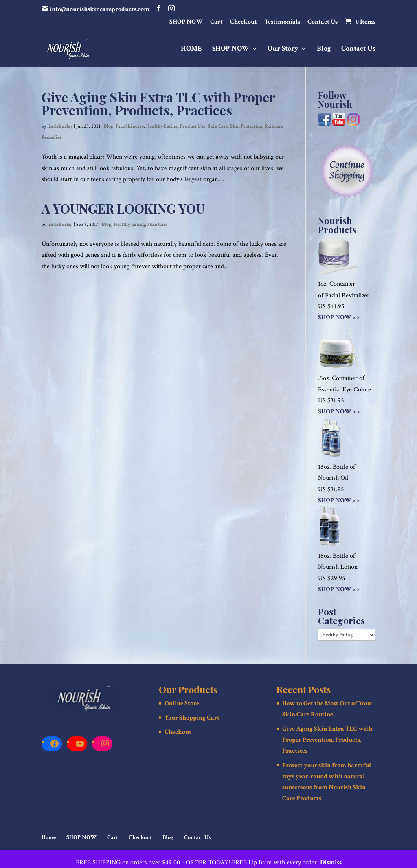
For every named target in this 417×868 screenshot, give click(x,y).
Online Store (182, 703)
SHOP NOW (186, 22)
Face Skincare (130, 126)
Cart (216, 22)
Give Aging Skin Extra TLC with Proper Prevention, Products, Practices (158, 103)
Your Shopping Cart (192, 718)
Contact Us (323, 22)
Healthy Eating (162, 126)
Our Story (283, 49)
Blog (324, 49)
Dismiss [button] (331, 862)
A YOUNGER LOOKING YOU (123, 208)
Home (49, 837)
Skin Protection (246, 126)
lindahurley (60, 126)
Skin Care (218, 126)
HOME (191, 49)
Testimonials (282, 22)
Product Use (193, 126)
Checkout (244, 22)
